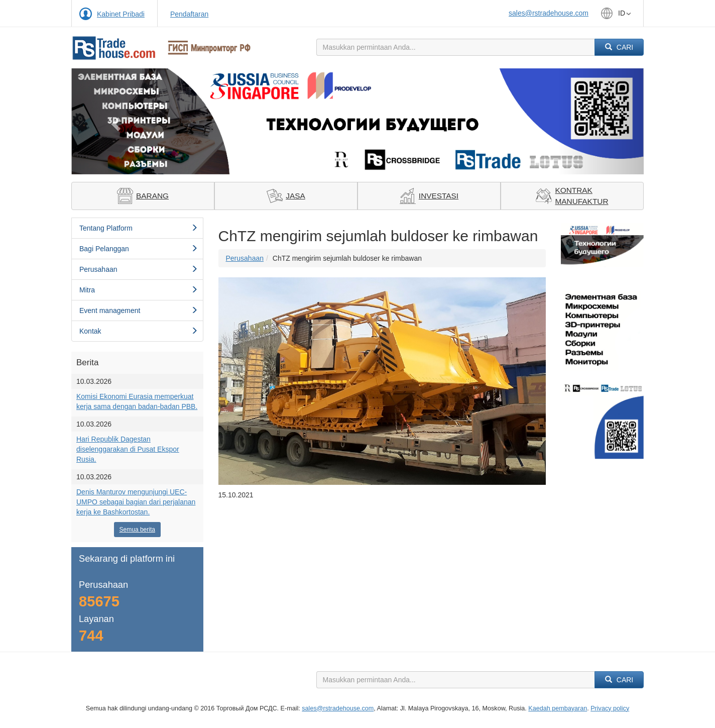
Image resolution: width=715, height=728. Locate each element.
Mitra (139, 290)
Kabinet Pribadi (121, 14)
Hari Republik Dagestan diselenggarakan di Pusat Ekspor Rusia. (128, 449)
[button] (114, 121)
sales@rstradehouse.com (549, 13)
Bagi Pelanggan (139, 249)
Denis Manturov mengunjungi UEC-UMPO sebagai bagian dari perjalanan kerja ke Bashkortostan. (136, 502)
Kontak (139, 331)
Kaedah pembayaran (558, 708)
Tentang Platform (139, 228)
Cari (619, 47)
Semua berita (137, 530)
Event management (139, 310)
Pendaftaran (189, 14)
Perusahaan (139, 269)
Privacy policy (610, 708)
